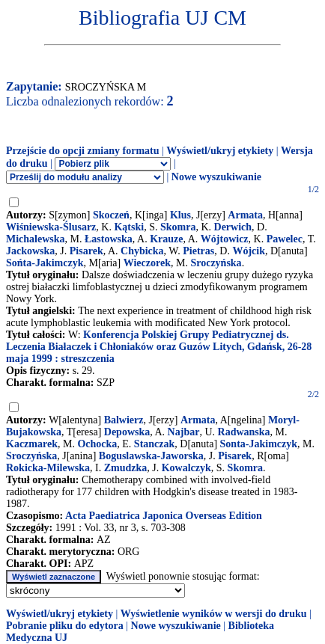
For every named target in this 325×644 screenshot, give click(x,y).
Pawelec (285, 239)
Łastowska (109, 239)
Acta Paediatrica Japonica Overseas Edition (164, 516)
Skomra (178, 227)
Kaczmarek (32, 444)
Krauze (166, 239)
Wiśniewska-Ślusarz (51, 227)
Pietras (198, 251)
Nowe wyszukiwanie (216, 177)
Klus (180, 215)
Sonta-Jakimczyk (259, 444)
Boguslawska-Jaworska (151, 456)
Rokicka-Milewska (48, 468)
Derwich (233, 227)
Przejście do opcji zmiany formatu (83, 151)
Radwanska (244, 432)
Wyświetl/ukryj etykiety (220, 151)
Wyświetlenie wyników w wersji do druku (214, 614)
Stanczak (154, 444)
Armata (245, 215)
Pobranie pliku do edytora (65, 626)
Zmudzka (126, 468)
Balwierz (124, 420)
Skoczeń (111, 215)
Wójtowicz (225, 239)
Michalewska (36, 239)
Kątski (129, 227)
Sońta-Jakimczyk (45, 263)
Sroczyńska (216, 263)
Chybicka (142, 251)
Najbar (184, 432)
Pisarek (86, 251)
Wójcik (249, 251)
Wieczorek (147, 263)
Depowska (127, 432)
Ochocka (97, 444)
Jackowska (30, 251)
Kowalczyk (186, 468)
